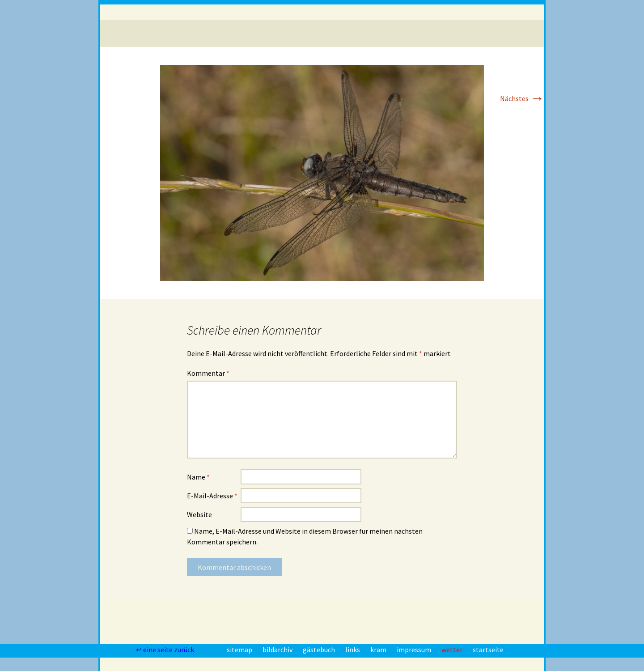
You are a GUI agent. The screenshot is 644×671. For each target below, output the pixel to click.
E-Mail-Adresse (212, 496)
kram (379, 650)
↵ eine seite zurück (166, 650)
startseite (488, 650)
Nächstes (522, 98)
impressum (415, 650)
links (353, 650)
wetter (453, 650)
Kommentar (208, 373)
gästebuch (320, 650)
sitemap (240, 650)
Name (198, 477)
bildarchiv (278, 650)
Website (199, 514)
